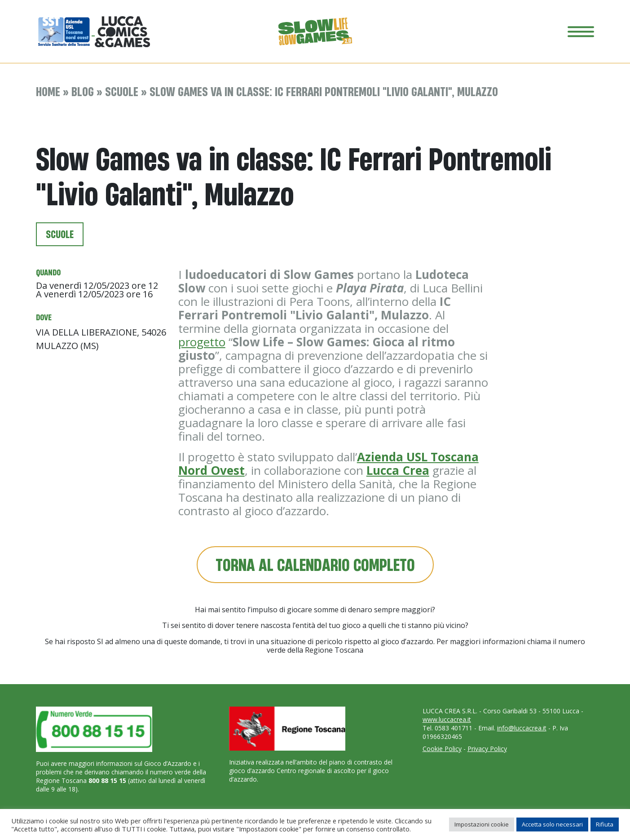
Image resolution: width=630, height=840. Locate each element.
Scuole (122, 92)
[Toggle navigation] (581, 32)
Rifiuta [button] (605, 824)
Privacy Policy (487, 749)
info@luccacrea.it (522, 728)
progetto (202, 342)
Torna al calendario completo (315, 565)
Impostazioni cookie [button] (482, 824)
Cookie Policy (442, 749)
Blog (83, 92)
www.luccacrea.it (447, 719)
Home (48, 92)
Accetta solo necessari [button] (552, 824)
